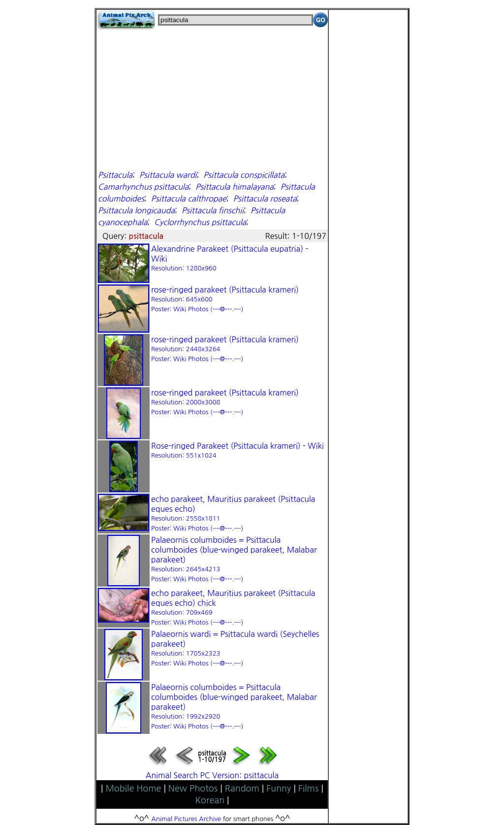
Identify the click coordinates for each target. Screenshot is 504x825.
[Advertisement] (212, 99)
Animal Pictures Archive (187, 819)
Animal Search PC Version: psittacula (212, 775)
